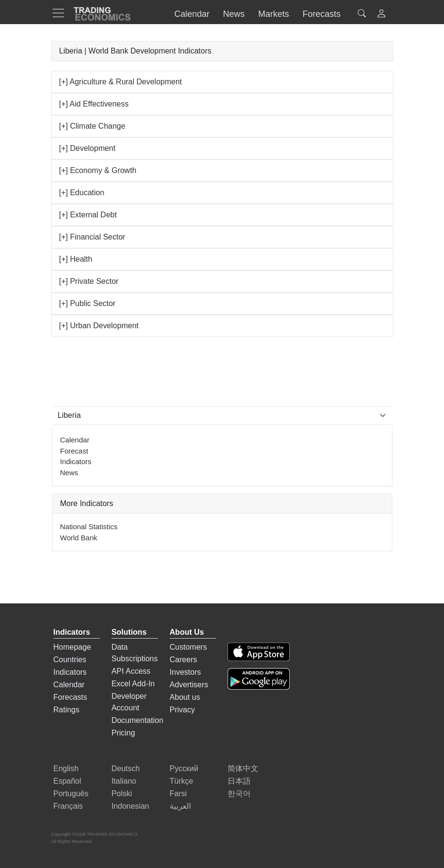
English (66, 768)
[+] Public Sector (87, 303)
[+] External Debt (88, 215)
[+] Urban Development (99, 326)
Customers (188, 647)
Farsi (178, 794)
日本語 (239, 781)
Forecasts (70, 697)
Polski (122, 794)
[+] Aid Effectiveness (94, 104)
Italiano (124, 781)
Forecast (74, 451)
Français (68, 806)
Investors (185, 672)
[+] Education (82, 193)
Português (71, 794)
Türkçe (182, 781)
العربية (180, 806)
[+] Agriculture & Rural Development (121, 82)
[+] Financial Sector (92, 237)
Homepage (72, 647)
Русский (184, 768)
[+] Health (76, 259)
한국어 (239, 794)
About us (185, 697)
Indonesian (130, 806)
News (69, 473)
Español (67, 781)
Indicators (76, 461)
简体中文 (243, 768)
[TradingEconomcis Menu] (61, 13)
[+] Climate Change (92, 126)
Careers (183, 660)
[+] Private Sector (89, 281)
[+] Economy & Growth (98, 170)
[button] (381, 15)
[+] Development (87, 148)
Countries (70, 660)
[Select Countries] (222, 415)
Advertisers (189, 685)
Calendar (75, 440)
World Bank (79, 538)
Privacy (182, 710)
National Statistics (89, 527)
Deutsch (126, 768)
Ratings (67, 710)
